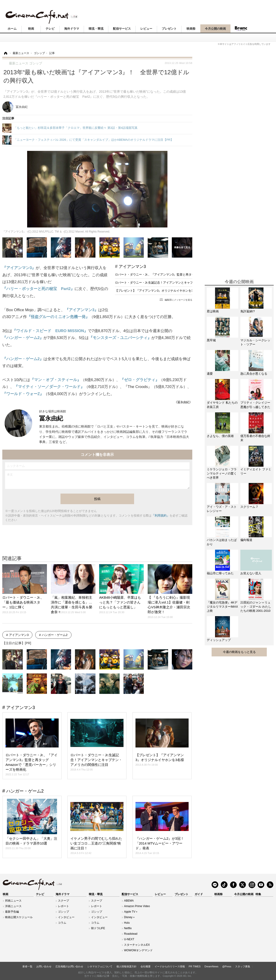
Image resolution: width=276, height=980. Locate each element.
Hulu (127, 923)
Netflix (128, 928)
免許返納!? (248, 311)
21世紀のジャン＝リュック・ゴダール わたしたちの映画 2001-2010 (256, 607)
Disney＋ (130, 917)
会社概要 (146, 966)
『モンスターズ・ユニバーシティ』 (120, 338)
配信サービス (122, 29)
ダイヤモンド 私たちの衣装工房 (222, 405)
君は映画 (213, 311)
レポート (63, 906)
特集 (258, 894)
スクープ (63, 901)
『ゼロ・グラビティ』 (140, 380)
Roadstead (131, 934)
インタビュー (66, 917)
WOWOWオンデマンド (138, 950)
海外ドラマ (72, 29)
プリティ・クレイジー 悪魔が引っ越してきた (255, 405)
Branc (241, 29)
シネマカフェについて (100, 966)
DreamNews (211, 966)
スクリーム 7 (249, 507)
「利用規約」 (161, 516)
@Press (227, 966)
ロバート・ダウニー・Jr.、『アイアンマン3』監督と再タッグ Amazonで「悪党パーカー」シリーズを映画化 (188, 274)
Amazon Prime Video (137, 906)
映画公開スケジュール (19, 917)
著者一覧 (27, 966)
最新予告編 (12, 912)
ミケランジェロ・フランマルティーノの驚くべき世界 (222, 473)
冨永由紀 (51, 418)
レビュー (146, 29)
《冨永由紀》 (183, 402)
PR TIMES (195, 966)
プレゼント (169, 29)
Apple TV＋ (131, 912)
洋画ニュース (13, 906)
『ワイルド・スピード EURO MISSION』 (50, 331)
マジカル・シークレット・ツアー (255, 342)
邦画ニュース (13, 901)
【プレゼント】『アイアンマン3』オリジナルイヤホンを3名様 (157, 291)
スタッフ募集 (243, 966)
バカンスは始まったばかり (222, 542)
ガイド (199, 894)
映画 (31, 29)
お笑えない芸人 (251, 573)
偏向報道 (246, 540)
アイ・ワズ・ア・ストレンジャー (222, 509)
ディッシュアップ (219, 640)
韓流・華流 (96, 29)
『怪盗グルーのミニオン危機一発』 (58, 317)
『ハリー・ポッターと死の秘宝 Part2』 (38, 289)
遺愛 (210, 374)
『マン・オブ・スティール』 (56, 380)
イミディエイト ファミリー (256, 471)
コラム (62, 923)
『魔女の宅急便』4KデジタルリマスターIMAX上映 (222, 607)
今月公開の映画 (215, 29)
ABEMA (129, 901)
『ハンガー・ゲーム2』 (23, 338)
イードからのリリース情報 (170, 966)
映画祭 (191, 29)
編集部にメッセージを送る (178, 300)
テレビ (50, 29)
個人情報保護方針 (126, 966)
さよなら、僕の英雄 (220, 436)
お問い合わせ (44, 966)
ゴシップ (63, 912)
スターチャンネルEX (137, 945)
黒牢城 (211, 340)
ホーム (12, 29)
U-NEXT (129, 939)
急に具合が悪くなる (254, 374)
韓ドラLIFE (98, 928)
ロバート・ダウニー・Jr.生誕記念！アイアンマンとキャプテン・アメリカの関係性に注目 (175, 283)
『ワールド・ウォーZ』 (23, 394)
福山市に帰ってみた (220, 573)
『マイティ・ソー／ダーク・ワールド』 (49, 387)
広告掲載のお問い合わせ (69, 966)
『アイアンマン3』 (19, 268)
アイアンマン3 (132, 267)
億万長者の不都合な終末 (255, 438)
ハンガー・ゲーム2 (55, 635)
